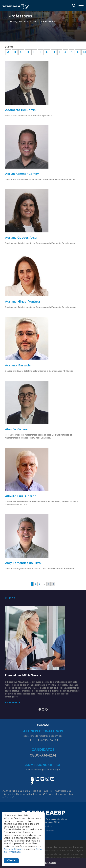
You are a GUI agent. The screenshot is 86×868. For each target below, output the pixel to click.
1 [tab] (40, 709)
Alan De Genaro (17, 429)
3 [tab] (46, 709)
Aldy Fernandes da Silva (23, 563)
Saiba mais (11, 702)
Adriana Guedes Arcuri (22, 238)
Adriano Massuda (18, 366)
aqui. (58, 770)
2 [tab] (43, 709)
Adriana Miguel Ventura (22, 302)
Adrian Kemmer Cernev (22, 174)
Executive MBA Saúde (23, 675)
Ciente (11, 861)
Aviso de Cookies (14, 849)
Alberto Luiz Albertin (21, 496)
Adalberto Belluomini (21, 110)
